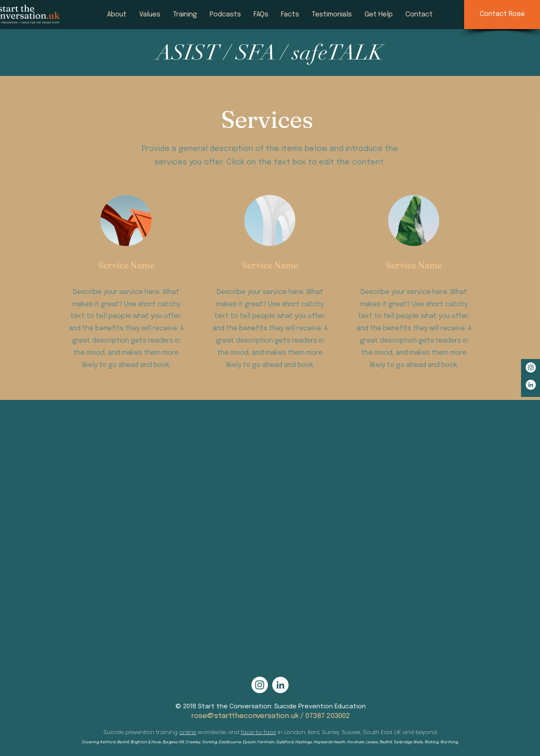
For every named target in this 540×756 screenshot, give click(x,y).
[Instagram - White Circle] (531, 367)
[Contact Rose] (502, 15)
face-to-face (258, 732)
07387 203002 (328, 716)
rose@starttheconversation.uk (245, 716)
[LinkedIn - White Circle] (531, 385)
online (188, 732)
